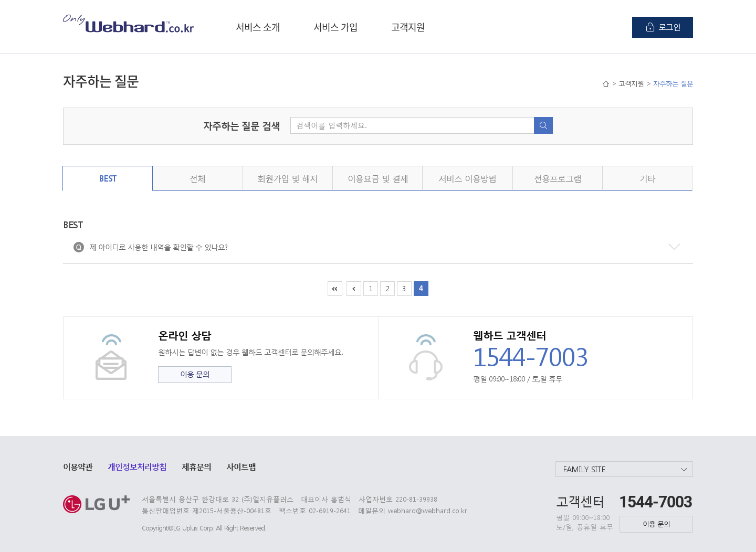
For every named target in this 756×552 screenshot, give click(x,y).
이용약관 (78, 466)
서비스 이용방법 (467, 178)
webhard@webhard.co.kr (428, 510)
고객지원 (408, 27)
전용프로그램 (558, 178)
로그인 (669, 27)
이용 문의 (195, 374)
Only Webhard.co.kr (129, 23)
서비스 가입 (335, 27)
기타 (647, 178)
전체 (197, 178)
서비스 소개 (258, 27)
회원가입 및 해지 (287, 178)
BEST (108, 178)
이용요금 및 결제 (378, 178)
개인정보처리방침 (137, 466)
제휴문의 (196, 466)
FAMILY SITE (585, 469)
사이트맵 (241, 466)
